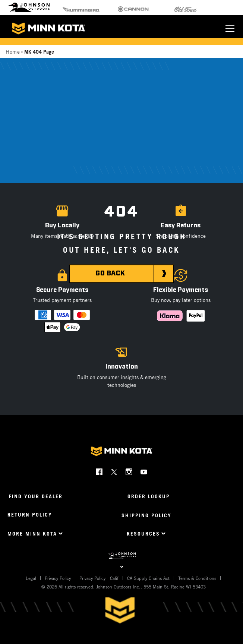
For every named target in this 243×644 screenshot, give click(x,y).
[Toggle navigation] (230, 28)
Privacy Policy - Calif (99, 578)
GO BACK (110, 274)
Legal (31, 578)
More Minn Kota (32, 533)
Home (13, 52)
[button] (181, 228)
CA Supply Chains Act (148, 578)
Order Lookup (149, 496)
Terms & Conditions (197, 578)
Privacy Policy (58, 578)
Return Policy (30, 514)
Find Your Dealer (36, 496)
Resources (143, 533)
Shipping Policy (146, 515)
